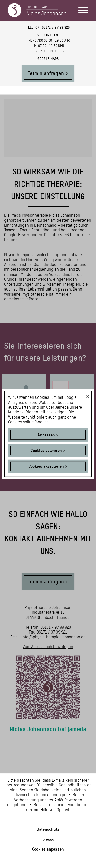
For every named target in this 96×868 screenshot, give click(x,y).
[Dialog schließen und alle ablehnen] (88, 395)
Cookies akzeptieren (46, 466)
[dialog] (48, 434)
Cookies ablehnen (46, 451)
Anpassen (46, 435)
